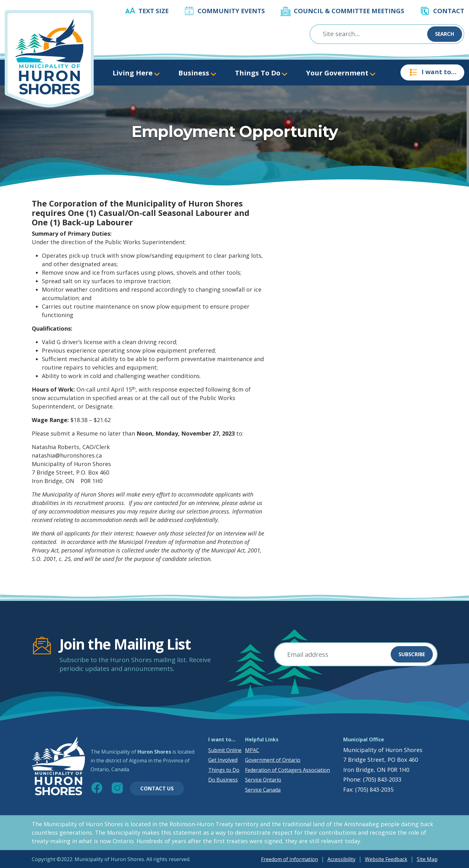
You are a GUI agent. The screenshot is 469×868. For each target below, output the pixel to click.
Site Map (427, 859)
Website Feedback (386, 859)
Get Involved (223, 760)
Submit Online (225, 750)
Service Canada (263, 790)
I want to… (432, 72)
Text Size (154, 11)
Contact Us (157, 788)
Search (445, 34)
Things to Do (224, 770)
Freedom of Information (290, 859)
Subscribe (412, 654)
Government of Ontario (273, 760)
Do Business (223, 780)
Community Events (231, 11)
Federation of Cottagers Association (288, 770)
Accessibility (341, 859)
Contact (449, 11)
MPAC (252, 750)
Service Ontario (263, 780)
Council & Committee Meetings (349, 11)
